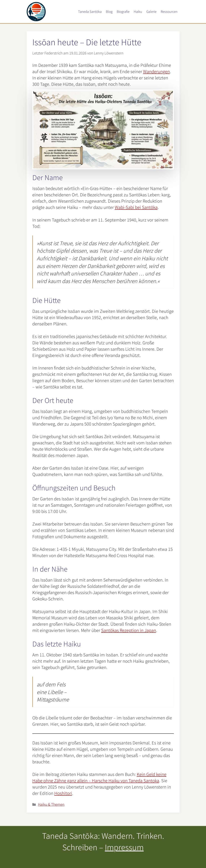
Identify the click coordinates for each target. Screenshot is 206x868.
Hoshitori (63, 793)
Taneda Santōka (90, 11)
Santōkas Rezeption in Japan (129, 630)
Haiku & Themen (51, 804)
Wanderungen (156, 71)
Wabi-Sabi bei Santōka (136, 207)
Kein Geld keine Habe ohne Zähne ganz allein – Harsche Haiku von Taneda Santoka (99, 777)
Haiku (138, 11)
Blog (109, 11)
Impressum (124, 847)
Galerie (151, 11)
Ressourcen (169, 11)
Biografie (123, 11)
